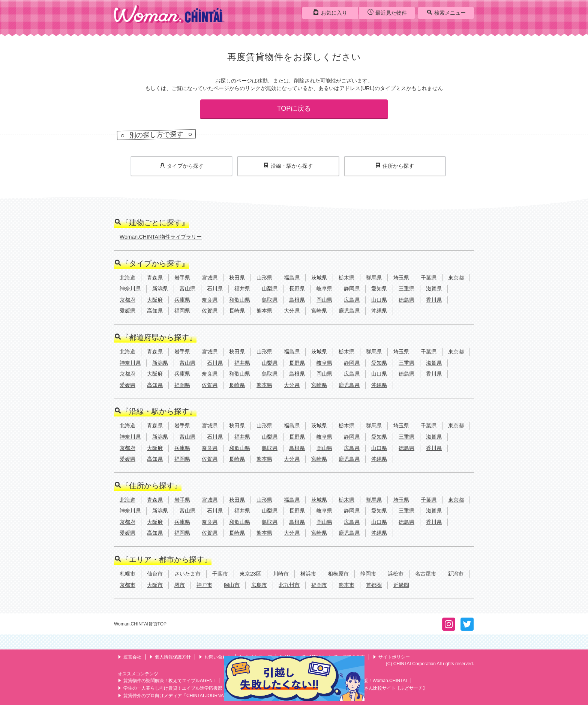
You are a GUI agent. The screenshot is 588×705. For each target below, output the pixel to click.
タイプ (182, 166)
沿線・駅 (288, 166)
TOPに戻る (294, 108)
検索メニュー (446, 12)
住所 (395, 166)
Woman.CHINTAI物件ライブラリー (161, 237)
